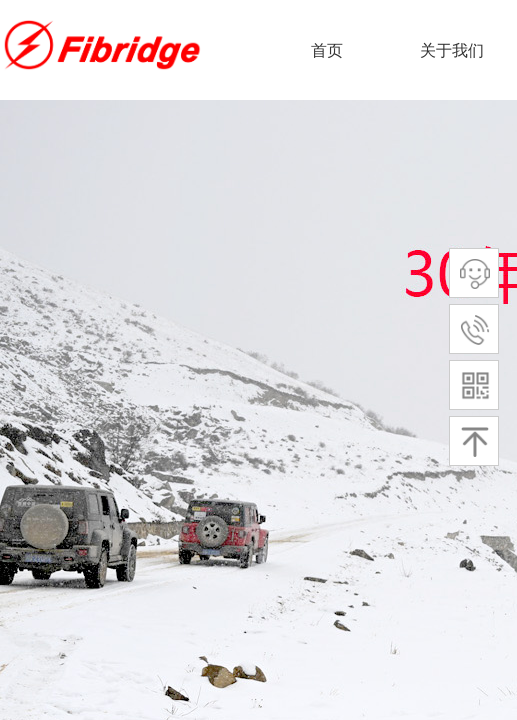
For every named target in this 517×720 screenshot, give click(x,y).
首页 (327, 50)
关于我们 (452, 50)
